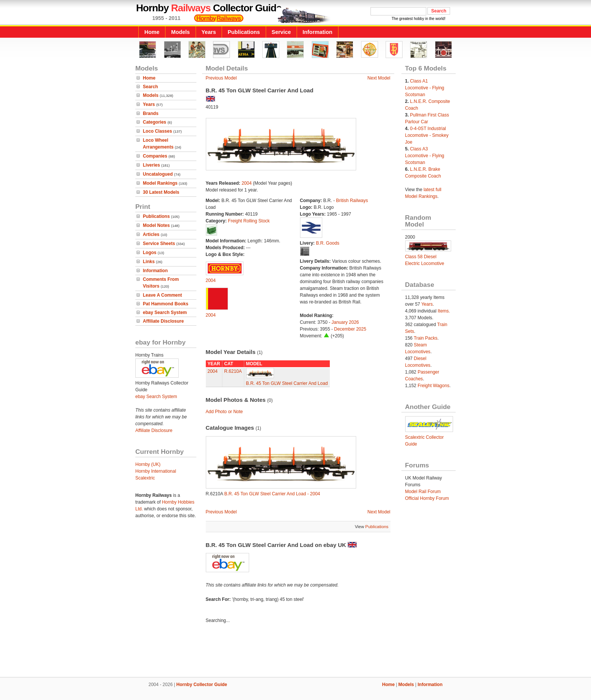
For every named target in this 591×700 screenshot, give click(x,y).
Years (209, 32)
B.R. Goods (328, 243)
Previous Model (221, 78)
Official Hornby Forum (427, 498)
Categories (155, 122)
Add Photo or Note (224, 412)
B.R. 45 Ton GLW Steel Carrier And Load (287, 383)
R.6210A (233, 371)
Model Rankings (160, 183)
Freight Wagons (433, 386)
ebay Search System (165, 312)
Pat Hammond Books (166, 304)
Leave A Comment (162, 295)
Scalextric (145, 478)
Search (150, 87)
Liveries (151, 165)
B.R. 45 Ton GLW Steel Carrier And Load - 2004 (272, 494)
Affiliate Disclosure (163, 321)
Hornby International (156, 471)
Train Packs (426, 338)
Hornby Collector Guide (202, 685)
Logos (150, 253)
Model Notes (156, 225)
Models (181, 32)
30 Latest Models (161, 192)
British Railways (352, 201)
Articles (151, 234)
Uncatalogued (158, 174)
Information (318, 32)
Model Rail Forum (423, 492)
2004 (247, 183)
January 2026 (345, 322)
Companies (155, 156)
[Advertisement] (295, 651)
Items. (444, 311)
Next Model (379, 78)
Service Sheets (159, 244)
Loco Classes (157, 131)
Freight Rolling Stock (249, 221)
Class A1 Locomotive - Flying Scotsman (425, 88)
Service (281, 32)
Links (149, 262)
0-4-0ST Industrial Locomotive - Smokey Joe (427, 135)
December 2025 (350, 329)
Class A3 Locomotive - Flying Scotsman (425, 156)
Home (152, 32)
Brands (151, 113)
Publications (244, 32)
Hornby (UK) (148, 464)
